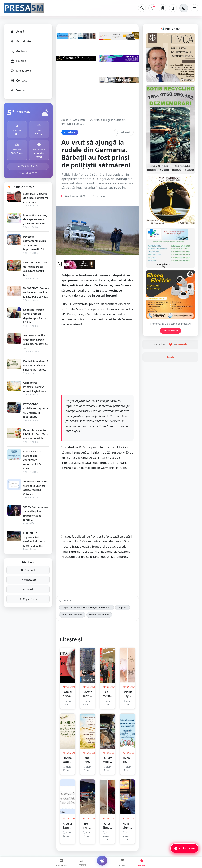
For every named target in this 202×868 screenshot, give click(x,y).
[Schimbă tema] (184, 8)
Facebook (28, 570)
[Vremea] (173, 8)
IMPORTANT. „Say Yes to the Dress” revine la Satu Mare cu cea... (36, 292)
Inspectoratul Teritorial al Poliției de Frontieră (86, 607)
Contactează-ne (171, 331)
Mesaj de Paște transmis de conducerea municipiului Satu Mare (34, 460)
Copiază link (28, 599)
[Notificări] (152, 8)
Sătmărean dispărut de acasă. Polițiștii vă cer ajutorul (36, 198)
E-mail (28, 589)
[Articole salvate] (163, 8)
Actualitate (20, 41)
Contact (18, 81)
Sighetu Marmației (99, 615)
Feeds (170, 357)
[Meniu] (195, 8)
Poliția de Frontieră (72, 615)
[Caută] (142, 8)
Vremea (18, 90)
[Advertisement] (97, 361)
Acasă (17, 32)
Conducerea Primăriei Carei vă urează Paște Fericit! (35, 387)
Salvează (124, 132)
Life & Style (21, 71)
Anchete (19, 51)
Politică (18, 61)
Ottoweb (181, 344)
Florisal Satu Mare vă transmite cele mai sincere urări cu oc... (36, 365)
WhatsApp (28, 580)
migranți (122, 607)
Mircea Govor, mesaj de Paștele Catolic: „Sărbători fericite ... (35, 219)
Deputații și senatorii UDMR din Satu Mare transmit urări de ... (36, 434)
